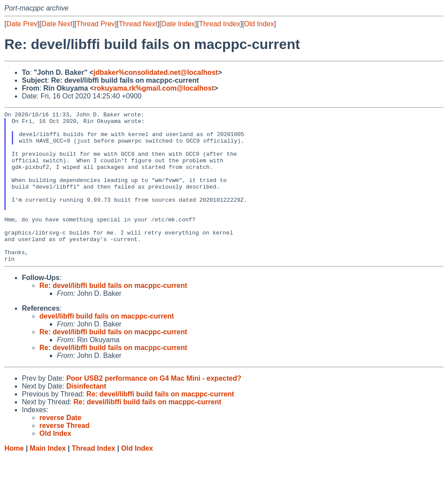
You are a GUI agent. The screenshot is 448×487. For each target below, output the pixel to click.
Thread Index (220, 24)
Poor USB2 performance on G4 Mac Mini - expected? (154, 408)
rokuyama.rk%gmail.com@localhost (154, 88)
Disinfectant (86, 416)
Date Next (57, 24)
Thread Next (138, 24)
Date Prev (22, 24)
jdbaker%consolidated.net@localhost (156, 72)
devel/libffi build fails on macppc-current (107, 346)
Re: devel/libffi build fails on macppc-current (113, 316)
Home (14, 478)
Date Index (178, 24)
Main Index (48, 478)
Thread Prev (96, 24)
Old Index (259, 24)
